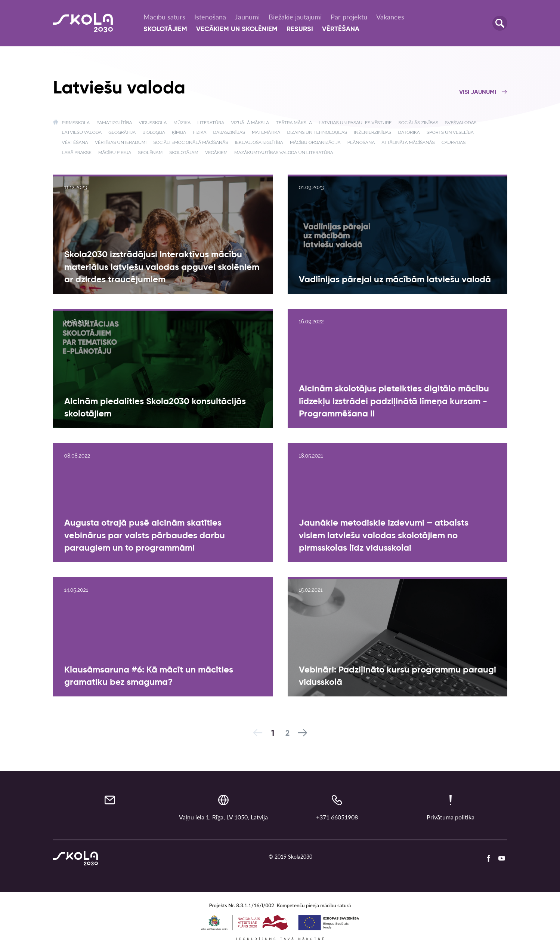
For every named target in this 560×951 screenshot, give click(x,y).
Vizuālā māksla (250, 123)
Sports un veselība (450, 132)
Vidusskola (153, 123)
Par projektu (349, 17)
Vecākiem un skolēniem (237, 29)
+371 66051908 (337, 817)
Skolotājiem (165, 29)
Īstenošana (210, 17)
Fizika (199, 132)
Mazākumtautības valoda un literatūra (284, 153)
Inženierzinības (372, 132)
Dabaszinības (229, 132)
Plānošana (361, 142)
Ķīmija (179, 132)
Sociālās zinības (418, 123)
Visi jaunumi (483, 92)
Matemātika (266, 132)
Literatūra (211, 123)
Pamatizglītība (114, 123)
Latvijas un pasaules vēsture (355, 123)
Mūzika (182, 123)
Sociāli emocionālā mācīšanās (191, 142)
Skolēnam (150, 153)
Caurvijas (454, 142)
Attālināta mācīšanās (408, 142)
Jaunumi (247, 17)
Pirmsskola (76, 123)
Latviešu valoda (82, 132)
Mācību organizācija (315, 142)
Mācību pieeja (115, 153)
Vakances (390, 17)
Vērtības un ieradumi (121, 142)
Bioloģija (154, 132)
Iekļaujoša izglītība (259, 142)
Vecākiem (216, 153)
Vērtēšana (341, 29)
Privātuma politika (451, 817)
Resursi (300, 29)
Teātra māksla (294, 123)
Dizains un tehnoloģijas (317, 132)
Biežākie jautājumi (295, 17)
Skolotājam (184, 153)
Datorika (409, 132)
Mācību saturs (164, 17)
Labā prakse (77, 153)
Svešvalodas (461, 123)
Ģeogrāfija (122, 132)
